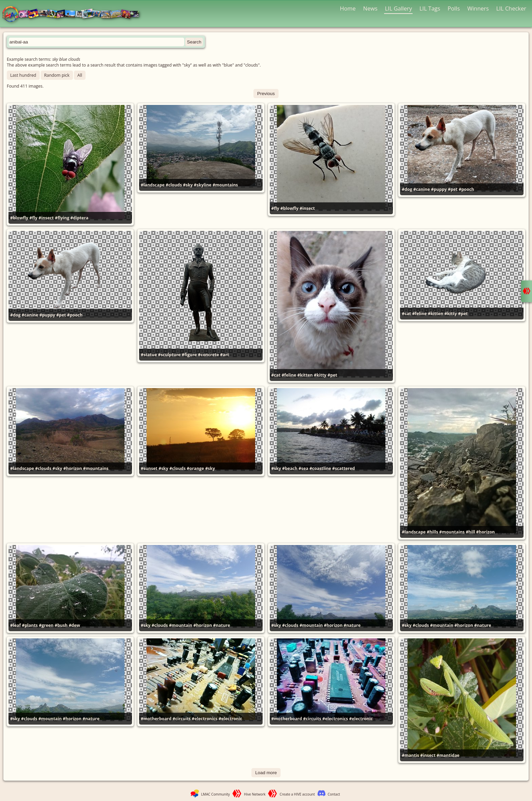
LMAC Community (216, 794)
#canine (422, 189)
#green (46, 625)
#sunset (149, 468)
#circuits (182, 719)
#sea (303, 468)
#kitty (320, 375)
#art (225, 355)
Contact (334, 794)
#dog (407, 189)
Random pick (57, 75)
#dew (74, 625)
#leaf (15, 625)
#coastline (320, 468)
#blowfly (19, 218)
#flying (62, 218)
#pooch (467, 189)
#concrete (208, 355)
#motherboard (156, 719)
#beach (290, 468)
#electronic (230, 719)
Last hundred (23, 75)
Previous (266, 94)
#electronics (205, 719)
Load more (266, 773)
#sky (188, 185)
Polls (454, 8)
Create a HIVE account (297, 794)
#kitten (305, 375)
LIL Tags (430, 8)
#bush (61, 625)
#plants (30, 625)
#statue (149, 355)
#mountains (225, 185)
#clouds (174, 185)
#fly (34, 218)
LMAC (74, 14)
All (80, 75)
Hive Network (255, 794)
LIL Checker (511, 8)
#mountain (181, 625)
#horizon (73, 468)
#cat (276, 375)
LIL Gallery (398, 8)
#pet (453, 189)
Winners (478, 8)
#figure (189, 355)
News (370, 8)
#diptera (79, 218)
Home (348, 8)
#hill (470, 532)
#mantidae (448, 755)
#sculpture (169, 355)
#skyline (203, 185)
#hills (433, 532)
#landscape (153, 185)
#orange (195, 468)
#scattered (344, 468)
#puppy (439, 189)
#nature (222, 625)
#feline (289, 375)
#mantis (410, 755)
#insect (46, 218)
